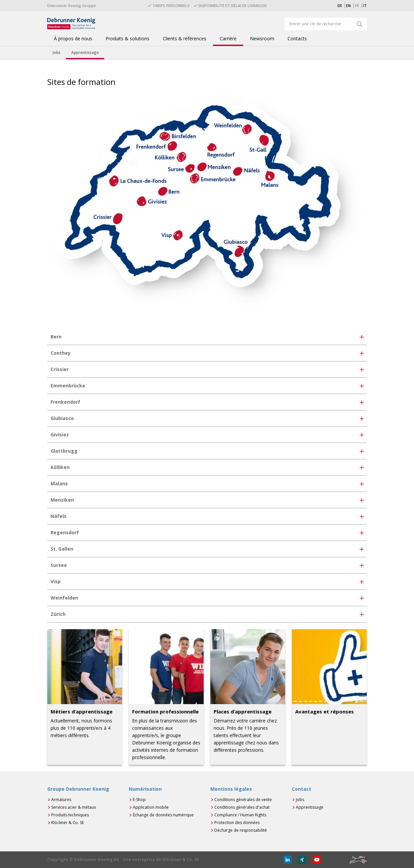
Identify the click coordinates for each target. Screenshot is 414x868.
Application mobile (151, 807)
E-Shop (139, 800)
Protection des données (237, 823)
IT (365, 5)
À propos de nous (73, 39)
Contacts (297, 39)
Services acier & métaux (74, 807)
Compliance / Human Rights (240, 815)
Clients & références (185, 39)
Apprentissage (310, 807)
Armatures (61, 800)
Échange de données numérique (163, 815)
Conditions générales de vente (243, 800)
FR (357, 5)
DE (340, 5)
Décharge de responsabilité (241, 830)
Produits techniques (70, 815)
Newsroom (262, 39)
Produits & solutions (127, 39)
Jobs (300, 800)
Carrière (228, 39)
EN (348, 5)
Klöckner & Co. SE (68, 823)
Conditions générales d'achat (242, 807)
